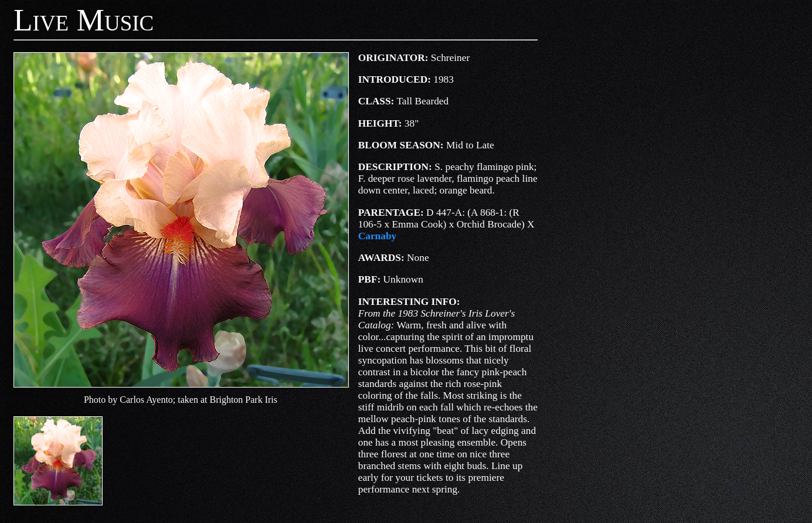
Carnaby (377, 236)
